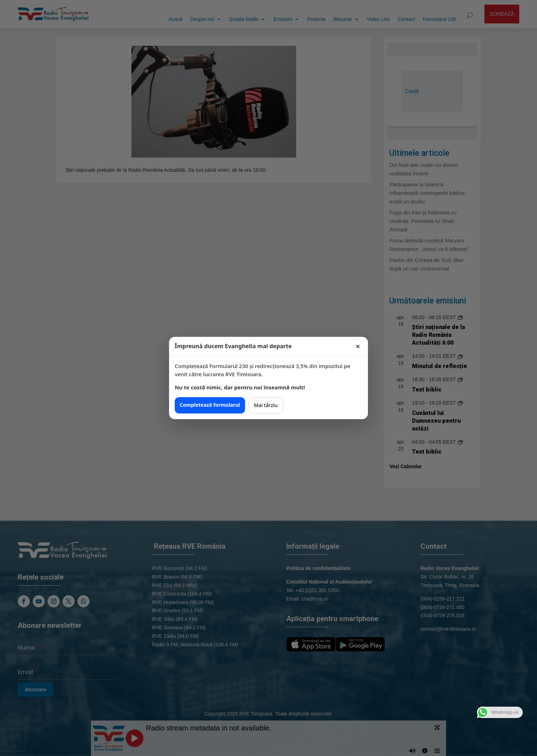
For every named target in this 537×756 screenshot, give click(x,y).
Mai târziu (266, 405)
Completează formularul (210, 405)
